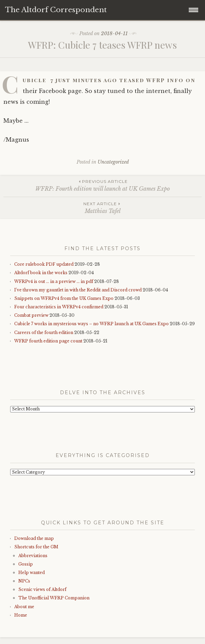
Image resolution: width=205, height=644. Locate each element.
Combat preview (31, 315)
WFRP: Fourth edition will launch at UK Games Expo (102, 185)
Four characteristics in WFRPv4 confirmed (59, 307)
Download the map (34, 538)
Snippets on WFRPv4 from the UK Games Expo (64, 298)
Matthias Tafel (102, 207)
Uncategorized (113, 162)
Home (21, 615)
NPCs (24, 581)
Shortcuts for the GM (36, 547)
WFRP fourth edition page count (48, 341)
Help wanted (32, 573)
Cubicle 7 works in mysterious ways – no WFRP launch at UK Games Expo (91, 324)
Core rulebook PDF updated (44, 264)
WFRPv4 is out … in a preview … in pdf (54, 281)
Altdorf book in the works (41, 273)
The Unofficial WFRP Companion (54, 598)
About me (24, 607)
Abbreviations (33, 556)
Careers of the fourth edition (44, 332)
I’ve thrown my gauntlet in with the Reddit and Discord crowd (78, 290)
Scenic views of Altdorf (42, 589)
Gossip (26, 564)
